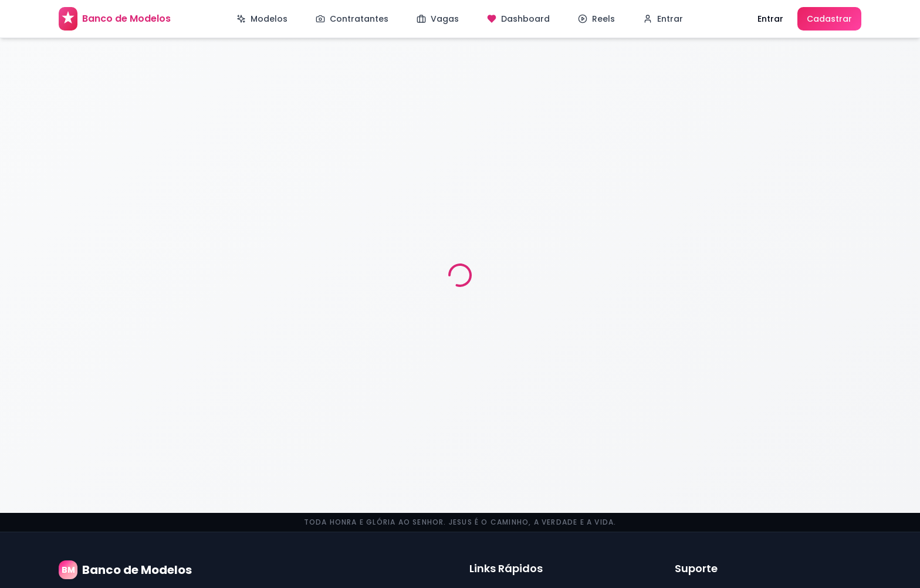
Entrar (770, 19)
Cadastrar (829, 19)
